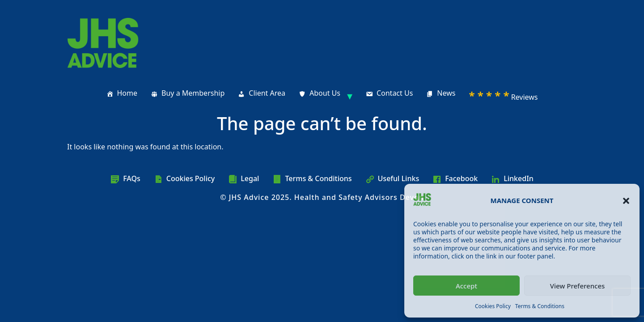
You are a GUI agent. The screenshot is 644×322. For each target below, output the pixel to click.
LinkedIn (519, 178)
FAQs (132, 178)
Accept (466, 286)
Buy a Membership (193, 93)
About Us (325, 93)
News (446, 93)
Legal (250, 178)
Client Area (267, 93)
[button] (626, 201)
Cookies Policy (493, 306)
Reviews (503, 95)
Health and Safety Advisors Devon (359, 197)
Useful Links (399, 178)
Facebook (461, 178)
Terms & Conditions (540, 306)
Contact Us (395, 93)
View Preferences (578, 286)
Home (127, 93)
